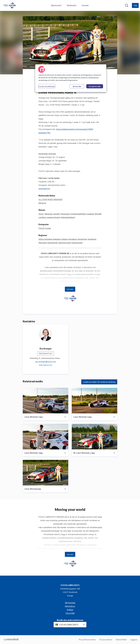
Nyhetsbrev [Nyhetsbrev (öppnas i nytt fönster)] (70, 606)
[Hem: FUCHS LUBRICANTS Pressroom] (9, 5)
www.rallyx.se (44, 189)
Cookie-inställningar (47, 86)
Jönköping (57, 239)
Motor (41, 214)
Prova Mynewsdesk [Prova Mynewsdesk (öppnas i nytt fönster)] (87, 640)
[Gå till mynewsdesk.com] (11, 640)
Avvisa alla (77, 86)
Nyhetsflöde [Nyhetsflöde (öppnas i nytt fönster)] (121, 640)
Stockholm (92, 239)
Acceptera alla (95, 86)
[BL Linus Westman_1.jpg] (94, 437)
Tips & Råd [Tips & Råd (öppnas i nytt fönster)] (70, 613)
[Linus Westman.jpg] (45, 473)
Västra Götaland (45, 239)
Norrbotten (82, 239)
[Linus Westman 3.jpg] (45, 437)
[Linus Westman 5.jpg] (45, 401)
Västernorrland (64, 243)
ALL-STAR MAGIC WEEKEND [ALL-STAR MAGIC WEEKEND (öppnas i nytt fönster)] (50, 200)
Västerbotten (52, 243)
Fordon (48, 228)
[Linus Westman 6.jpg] (94, 401)
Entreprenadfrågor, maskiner (83, 214)
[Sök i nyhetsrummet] (127, 5)
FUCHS (41, 228)
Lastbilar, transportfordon (49, 217)
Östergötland (77, 243)
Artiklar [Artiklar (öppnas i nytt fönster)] (70, 610)
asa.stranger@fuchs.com (46, 362)
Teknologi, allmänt (52, 214)
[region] (71, 78)
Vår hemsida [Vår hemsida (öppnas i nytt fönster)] (70, 603)
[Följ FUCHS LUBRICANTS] (135, 5)
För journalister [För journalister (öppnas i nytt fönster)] (106, 640)
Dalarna (65, 239)
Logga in (134, 640)
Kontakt (85, 5)
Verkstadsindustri (68, 217)
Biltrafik (98, 214)
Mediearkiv (72, 5)
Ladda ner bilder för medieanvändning (99, 382)
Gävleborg (73, 239)
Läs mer (70, 289)
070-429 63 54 (45, 365)
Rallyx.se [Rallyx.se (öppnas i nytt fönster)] (42, 203)
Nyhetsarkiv (56, 5)
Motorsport (65, 214)
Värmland (42, 243)
